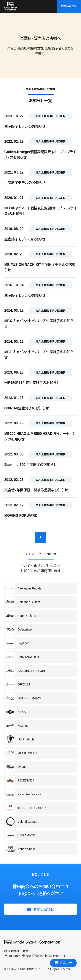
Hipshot (17, 726)
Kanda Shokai (21, 849)
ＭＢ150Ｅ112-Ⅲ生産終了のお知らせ (32, 383)
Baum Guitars (21, 616)
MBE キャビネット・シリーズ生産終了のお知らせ (39, 355)
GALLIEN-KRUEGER (26, 671)
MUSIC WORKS (22, 753)
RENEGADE (20, 781)
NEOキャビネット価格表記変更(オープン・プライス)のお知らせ (40, 211)
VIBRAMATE (20, 835)
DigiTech (17, 643)
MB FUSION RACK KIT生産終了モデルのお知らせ (40, 267)
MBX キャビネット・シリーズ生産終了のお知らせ (39, 324)
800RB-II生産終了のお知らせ (27, 408)
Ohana (16, 767)
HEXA (16, 712)
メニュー (63, 963)
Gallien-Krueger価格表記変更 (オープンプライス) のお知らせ (40, 155)
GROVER (18, 684)
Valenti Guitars (21, 822)
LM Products (20, 739)
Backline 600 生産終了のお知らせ (31, 465)
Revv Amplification (24, 794)
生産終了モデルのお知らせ (25, 127)
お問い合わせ (69, 6)
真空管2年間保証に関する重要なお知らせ (36, 490)
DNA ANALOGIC (23, 657)
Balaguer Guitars (23, 602)
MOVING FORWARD (21, 516)
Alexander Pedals (23, 588)
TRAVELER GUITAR (26, 808)
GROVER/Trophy (23, 698)
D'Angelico (19, 629)
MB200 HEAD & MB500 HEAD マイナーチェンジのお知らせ (40, 436)
